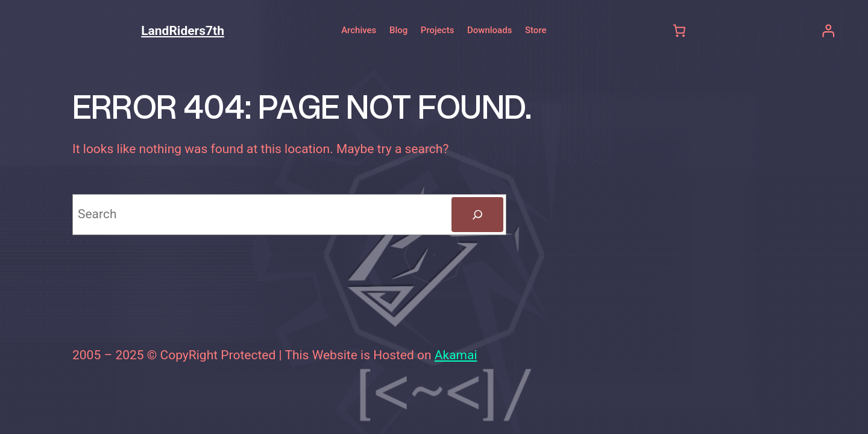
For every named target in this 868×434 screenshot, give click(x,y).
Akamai (456, 355)
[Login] (828, 30)
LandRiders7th (183, 31)
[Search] (477, 215)
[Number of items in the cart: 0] (680, 30)
